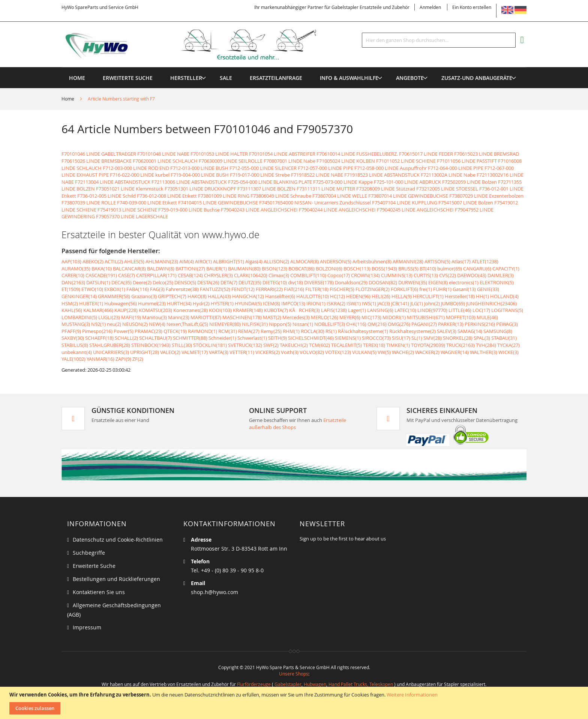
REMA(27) (249, 331)
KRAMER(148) (248, 310)
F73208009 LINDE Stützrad (386, 189)
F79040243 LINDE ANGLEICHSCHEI (259, 210)
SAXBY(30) (73, 338)
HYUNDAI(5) (248, 303)
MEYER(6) (350, 317)
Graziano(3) (144, 296)
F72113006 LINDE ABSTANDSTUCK (189, 182)
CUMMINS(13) (397, 275)
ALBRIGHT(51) (229, 261)
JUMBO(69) (453, 303)
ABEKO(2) (93, 261)
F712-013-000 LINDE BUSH (199, 168)
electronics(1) (464, 282)
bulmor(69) (450, 269)
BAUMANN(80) (244, 269)
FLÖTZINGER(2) (373, 289)
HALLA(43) (219, 296)
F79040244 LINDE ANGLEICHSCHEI (337, 210)
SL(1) (417, 338)
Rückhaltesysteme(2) (412, 331)
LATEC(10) (405, 310)
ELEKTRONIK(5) (497, 282)
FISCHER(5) (342, 289)
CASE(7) (127, 275)
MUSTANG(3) (76, 324)
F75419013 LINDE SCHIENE (127, 210)
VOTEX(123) (338, 352)
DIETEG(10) (275, 282)
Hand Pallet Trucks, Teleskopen (361, 684)
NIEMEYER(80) (225, 324)
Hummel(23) (152, 303)
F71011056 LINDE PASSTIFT (467, 161)
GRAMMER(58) (114, 296)
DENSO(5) (185, 282)
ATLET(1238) (485, 261)
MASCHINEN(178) (242, 317)
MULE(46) (487, 317)
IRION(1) (316, 303)
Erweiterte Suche (94, 566)
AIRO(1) (203, 261)
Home (68, 99)
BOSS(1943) (384, 269)
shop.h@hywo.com (214, 592)
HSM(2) (70, 303)
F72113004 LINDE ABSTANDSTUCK (113, 182)
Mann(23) (179, 317)
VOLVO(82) (312, 352)
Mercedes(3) (296, 317)
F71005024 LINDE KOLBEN (346, 161)
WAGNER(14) (455, 352)
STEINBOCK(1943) (151, 345)
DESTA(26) (208, 282)
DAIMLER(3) (501, 275)
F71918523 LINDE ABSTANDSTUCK (382, 175)
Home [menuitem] (77, 78)
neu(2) (114, 324)
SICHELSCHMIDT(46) (311, 338)
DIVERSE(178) (319, 282)
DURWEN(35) (413, 282)
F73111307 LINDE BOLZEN (266, 189)
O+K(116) (356, 324)
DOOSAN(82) (383, 282)
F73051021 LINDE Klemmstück (130, 189)
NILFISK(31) (255, 324)
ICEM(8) (271, 303)
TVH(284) (486, 345)
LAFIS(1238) (334, 310)
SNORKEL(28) (458, 338)
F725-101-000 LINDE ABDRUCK (407, 182)
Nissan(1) (303, 324)
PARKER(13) (451, 324)
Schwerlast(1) (252, 338)
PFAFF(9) (71, 331)
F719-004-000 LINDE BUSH (200, 175)
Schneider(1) (222, 338)
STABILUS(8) (75, 345)
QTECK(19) (175, 331)
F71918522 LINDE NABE (317, 175)
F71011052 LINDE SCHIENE (406, 161)
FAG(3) (157, 289)
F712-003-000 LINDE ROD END (136, 168)
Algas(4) (254, 261)
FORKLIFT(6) (404, 289)
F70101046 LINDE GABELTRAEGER (99, 154)
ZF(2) (138, 359)
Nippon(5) (280, 324)
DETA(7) (229, 282)
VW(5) (384, 352)
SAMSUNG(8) (498, 331)
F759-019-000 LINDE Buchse (189, 210)
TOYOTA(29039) (428, 345)
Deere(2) (142, 282)
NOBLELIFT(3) (330, 324)
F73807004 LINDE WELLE (340, 196)
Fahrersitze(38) (182, 289)
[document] (295, 703)
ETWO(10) (92, 289)
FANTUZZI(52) (215, 289)
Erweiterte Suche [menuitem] (128, 78)
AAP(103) (71, 261)
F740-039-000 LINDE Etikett (147, 203)
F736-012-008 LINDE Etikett (167, 196)
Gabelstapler (288, 684)
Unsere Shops (294, 674)
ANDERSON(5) (336, 261)
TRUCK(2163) (460, 345)
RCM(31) (228, 331)
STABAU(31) (504, 338)
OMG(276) (399, 324)
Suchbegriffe (89, 553)
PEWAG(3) (507, 324)
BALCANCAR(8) (129, 269)
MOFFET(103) (461, 317)
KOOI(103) (220, 310)
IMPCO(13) (293, 303)
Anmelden (430, 7)
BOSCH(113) (357, 269)
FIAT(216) (294, 289)
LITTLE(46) (460, 310)
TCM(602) (319, 345)
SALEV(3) (447, 331)
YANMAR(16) (100, 359)
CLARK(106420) (251, 275)
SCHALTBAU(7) (155, 338)
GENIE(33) (488, 289)
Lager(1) (357, 310)
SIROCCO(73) (376, 338)
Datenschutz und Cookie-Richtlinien (118, 540)
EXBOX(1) (115, 289)
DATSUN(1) (98, 282)
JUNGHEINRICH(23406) (491, 303)
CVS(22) (448, 275)
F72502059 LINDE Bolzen (469, 182)
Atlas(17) (461, 261)
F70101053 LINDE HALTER (219, 154)
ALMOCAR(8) (304, 261)
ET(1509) (71, 289)
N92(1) (98, 324)
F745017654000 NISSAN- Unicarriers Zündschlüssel (315, 203)
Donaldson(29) (351, 282)
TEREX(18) (374, 345)
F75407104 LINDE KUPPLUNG (405, 203)
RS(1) (331, 331)
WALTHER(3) (484, 352)
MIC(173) (371, 317)
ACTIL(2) (114, 261)
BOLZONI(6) (329, 269)
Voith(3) (290, 352)
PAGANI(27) (424, 324)
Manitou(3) (154, 317)
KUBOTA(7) (276, 310)
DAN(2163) (73, 282)
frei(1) (426, 289)
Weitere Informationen (412, 695)
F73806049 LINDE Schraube (281, 196)
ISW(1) (354, 303)
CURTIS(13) (426, 275)
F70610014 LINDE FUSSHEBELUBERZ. (357, 154)
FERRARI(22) (269, 289)
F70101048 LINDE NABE (163, 154)
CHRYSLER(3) (218, 275)
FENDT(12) (243, 289)
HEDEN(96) (358, 296)
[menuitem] (186, 78)
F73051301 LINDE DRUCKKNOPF (200, 189)
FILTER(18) (317, 289)
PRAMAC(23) (148, 331)
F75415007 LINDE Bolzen (466, 203)
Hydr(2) (201, 303)
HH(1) (482, 296)
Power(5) (124, 331)
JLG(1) (417, 303)
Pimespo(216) (97, 331)
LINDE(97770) (432, 310)
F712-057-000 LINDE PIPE (325, 168)
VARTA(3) (219, 352)
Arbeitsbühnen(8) (372, 261)
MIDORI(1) (394, 317)
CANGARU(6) (477, 269)
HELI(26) (381, 296)
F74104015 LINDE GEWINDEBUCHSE (218, 203)
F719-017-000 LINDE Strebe (260, 175)
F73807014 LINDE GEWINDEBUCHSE (408, 196)
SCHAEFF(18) (99, 338)
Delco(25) (163, 282)
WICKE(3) (508, 352)
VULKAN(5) (364, 352)
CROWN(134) (365, 275)
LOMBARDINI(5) (79, 317)
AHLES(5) (134, 261)
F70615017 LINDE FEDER (426, 154)
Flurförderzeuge (254, 684)
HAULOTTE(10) (313, 296)
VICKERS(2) (268, 352)
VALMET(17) (195, 352)
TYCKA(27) (508, 345)
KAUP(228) (126, 310)
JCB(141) (400, 303)
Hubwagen (315, 684)
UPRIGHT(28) (145, 352)
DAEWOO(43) (472, 275)
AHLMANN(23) (162, 261)
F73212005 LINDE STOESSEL (447, 189)
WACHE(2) (403, 352)
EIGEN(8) (438, 282)
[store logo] (201, 45)
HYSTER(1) (222, 303)
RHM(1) (291, 331)
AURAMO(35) (76, 269)
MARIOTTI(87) (206, 317)
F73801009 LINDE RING (224, 196)
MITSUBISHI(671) (426, 317)
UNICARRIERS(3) (111, 352)
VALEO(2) (170, 352)
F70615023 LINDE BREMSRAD (487, 154)
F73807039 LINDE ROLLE (89, 203)
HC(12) (337, 296)
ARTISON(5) (437, 261)
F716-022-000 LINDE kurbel (140, 175)
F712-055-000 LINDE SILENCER (263, 168)
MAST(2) (272, 317)
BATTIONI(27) (190, 269)
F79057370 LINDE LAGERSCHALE (132, 216)
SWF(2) (271, 345)
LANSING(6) (380, 310)
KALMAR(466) (98, 310)
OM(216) (377, 324)
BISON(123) (274, 269)
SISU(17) (401, 338)
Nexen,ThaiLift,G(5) (187, 324)
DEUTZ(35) (250, 282)
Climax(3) (279, 275)
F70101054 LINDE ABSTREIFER (282, 154)
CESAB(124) (190, 275)
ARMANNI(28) (408, 261)
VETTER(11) (242, 352)
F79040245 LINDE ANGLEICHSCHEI (415, 210)
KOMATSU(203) (155, 310)
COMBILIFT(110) (308, 275)
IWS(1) (369, 303)
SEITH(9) (277, 338)
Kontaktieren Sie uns (99, 592)
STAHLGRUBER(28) (110, 345)
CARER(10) (73, 275)
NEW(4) (157, 324)
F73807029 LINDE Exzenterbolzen (486, 196)
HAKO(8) (197, 296)
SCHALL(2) (126, 338)
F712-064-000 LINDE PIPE (456, 168)
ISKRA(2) (336, 303)
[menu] (294, 67)
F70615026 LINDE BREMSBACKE (97, 161)
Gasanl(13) (464, 289)
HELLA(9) (402, 296)
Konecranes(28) (190, 310)
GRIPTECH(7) (172, 296)
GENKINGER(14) (79, 296)
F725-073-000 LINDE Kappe (343, 182)
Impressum (87, 627)
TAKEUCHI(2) (294, 345)
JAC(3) (384, 303)
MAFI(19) (131, 317)
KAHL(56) (72, 310)
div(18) (295, 282)
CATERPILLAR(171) (156, 275)
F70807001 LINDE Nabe (289, 161)
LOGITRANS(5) (507, 310)
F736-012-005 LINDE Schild (106, 196)
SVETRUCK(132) (245, 345)
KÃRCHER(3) (304, 310)
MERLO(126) (325, 317)
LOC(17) (481, 310)
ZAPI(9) (123, 359)
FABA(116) (138, 289)
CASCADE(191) (101, 275)
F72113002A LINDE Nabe (448, 175)
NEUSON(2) (135, 324)
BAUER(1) (217, 269)
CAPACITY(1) (506, 269)
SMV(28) (433, 338)
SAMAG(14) (470, 331)
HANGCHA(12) (248, 296)
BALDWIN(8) (161, 269)
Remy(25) (271, 331)
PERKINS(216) (480, 324)
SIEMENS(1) (348, 338)
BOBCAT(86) (301, 269)
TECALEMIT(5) (346, 345)
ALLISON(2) (276, 261)
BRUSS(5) (408, 269)
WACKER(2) (427, 352)
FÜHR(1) (442, 289)
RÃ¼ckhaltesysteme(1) (363, 331)
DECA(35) (121, 282)
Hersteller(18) (460, 296)
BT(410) (428, 269)
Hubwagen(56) (121, 303)
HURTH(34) (179, 303)
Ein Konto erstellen (472, 7)
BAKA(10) (102, 269)
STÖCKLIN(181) (210, 345)
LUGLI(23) (109, 317)
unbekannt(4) (77, 352)
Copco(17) (339, 275)
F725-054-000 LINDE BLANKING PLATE (270, 182)
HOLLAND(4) (504, 296)
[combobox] (439, 40)
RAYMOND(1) (202, 331)
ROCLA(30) (313, 331)
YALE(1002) (73, 359)
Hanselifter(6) (280, 296)
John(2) (432, 303)
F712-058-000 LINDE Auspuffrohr (391, 168)
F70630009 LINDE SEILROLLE (231, 161)
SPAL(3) (482, 338)
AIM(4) (187, 261)
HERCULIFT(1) (428, 296)
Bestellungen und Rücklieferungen (116, 579)
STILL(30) (182, 345)
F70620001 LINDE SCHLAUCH (165, 161)
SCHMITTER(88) (190, 338)
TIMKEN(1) (398, 345)
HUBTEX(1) (91, 303)
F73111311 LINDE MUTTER (326, 189)
